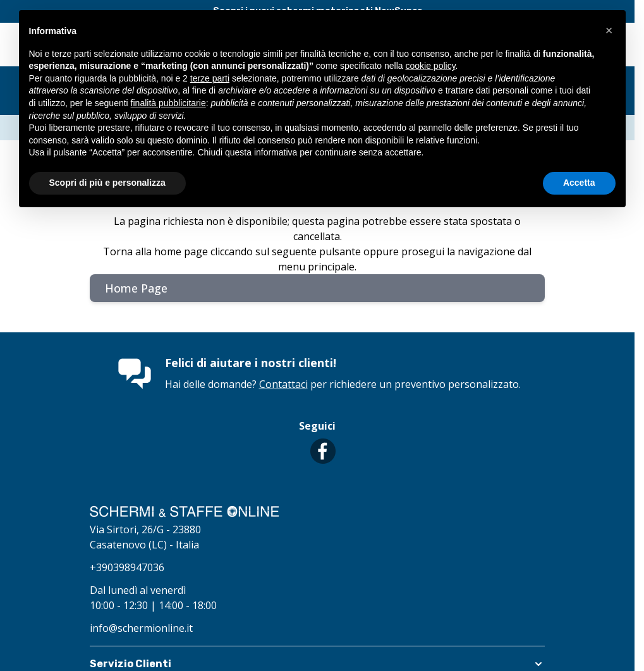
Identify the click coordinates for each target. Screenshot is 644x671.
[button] (609, 30)
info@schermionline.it (141, 628)
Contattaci (283, 384)
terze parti (210, 78)
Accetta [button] (579, 183)
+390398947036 (127, 567)
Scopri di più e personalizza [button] (107, 183)
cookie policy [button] (430, 66)
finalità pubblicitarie (168, 103)
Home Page (136, 288)
